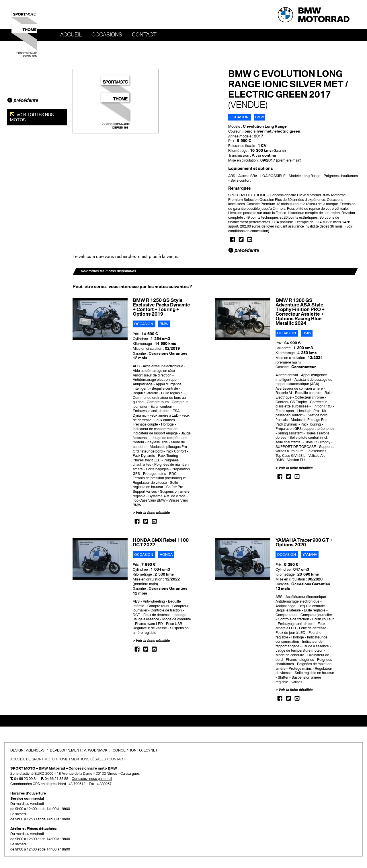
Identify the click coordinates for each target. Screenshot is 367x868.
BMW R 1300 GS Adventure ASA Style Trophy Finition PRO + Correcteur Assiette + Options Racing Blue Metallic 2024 (300, 312)
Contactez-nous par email (92, 779)
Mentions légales (88, 759)
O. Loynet (148, 750)
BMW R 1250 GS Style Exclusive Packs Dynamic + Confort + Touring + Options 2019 (161, 307)
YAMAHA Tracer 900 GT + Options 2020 (304, 542)
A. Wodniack (96, 750)
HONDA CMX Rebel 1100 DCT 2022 (161, 542)
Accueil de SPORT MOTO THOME (39, 759)
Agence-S (35, 750)
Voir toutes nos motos (32, 117)
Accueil (71, 35)
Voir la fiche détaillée (153, 513)
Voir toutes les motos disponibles (109, 271)
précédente (23, 100)
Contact (144, 35)
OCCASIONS (107, 35)
